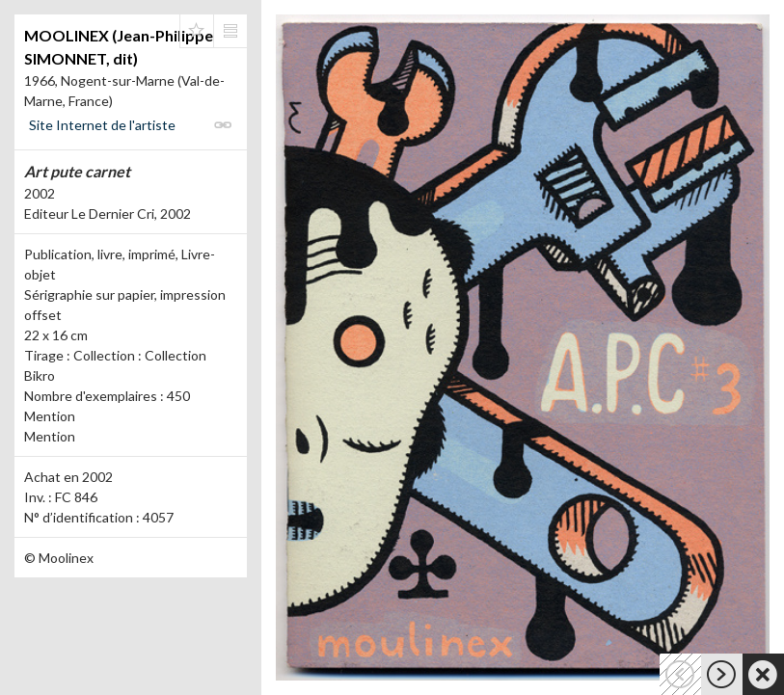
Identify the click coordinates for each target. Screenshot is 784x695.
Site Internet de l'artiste (102, 125)
